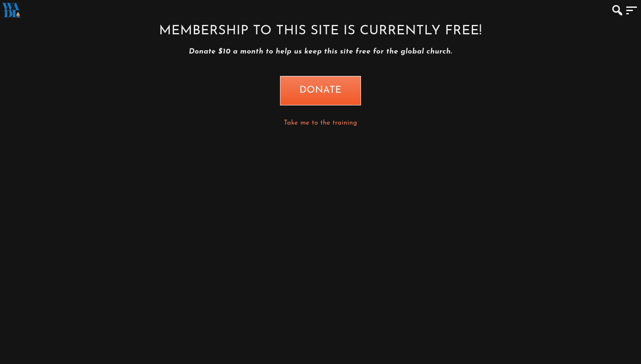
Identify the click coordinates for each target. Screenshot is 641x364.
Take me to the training (320, 123)
